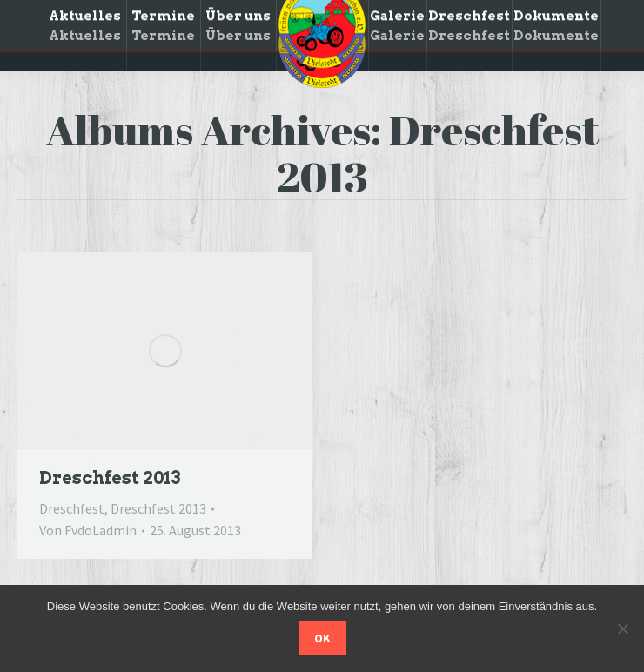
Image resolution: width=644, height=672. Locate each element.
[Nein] (622, 628)
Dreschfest (72, 508)
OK (322, 638)
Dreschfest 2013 (110, 478)
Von (88, 530)
